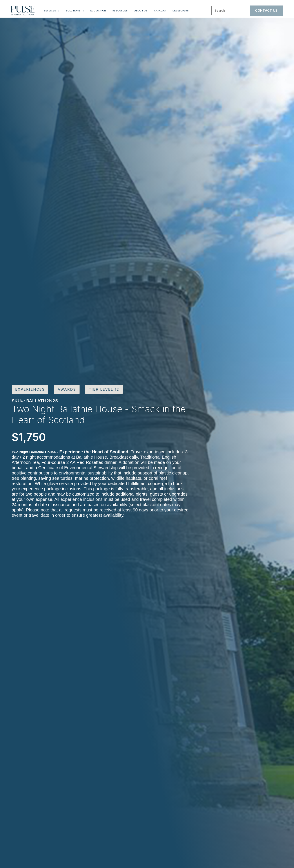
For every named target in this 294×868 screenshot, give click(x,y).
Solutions (73, 11)
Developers (181, 11)
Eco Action (98, 11)
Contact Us (266, 10)
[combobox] (221, 11)
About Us (141, 11)
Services (50, 11)
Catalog (160, 11)
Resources (120, 11)
